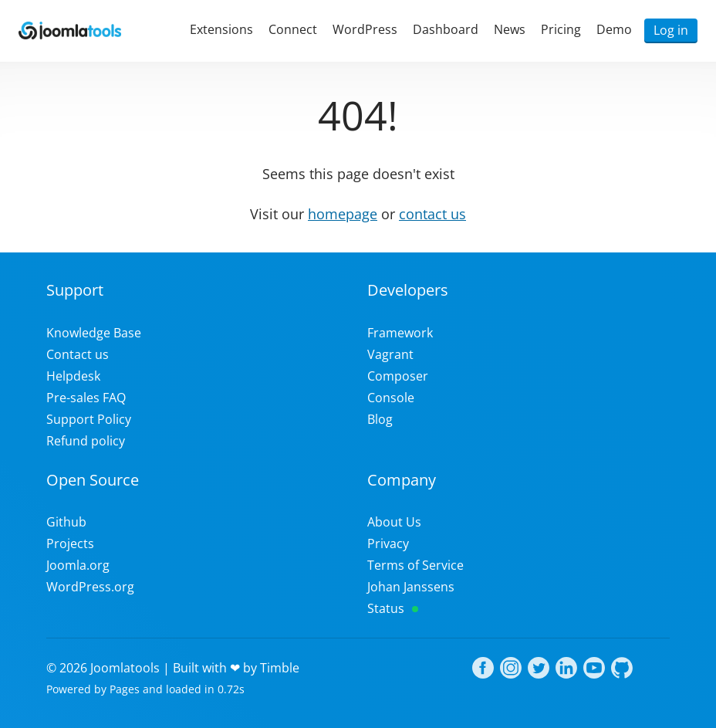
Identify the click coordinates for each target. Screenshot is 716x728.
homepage (343, 214)
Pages (125, 689)
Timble (280, 668)
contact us (432, 214)
